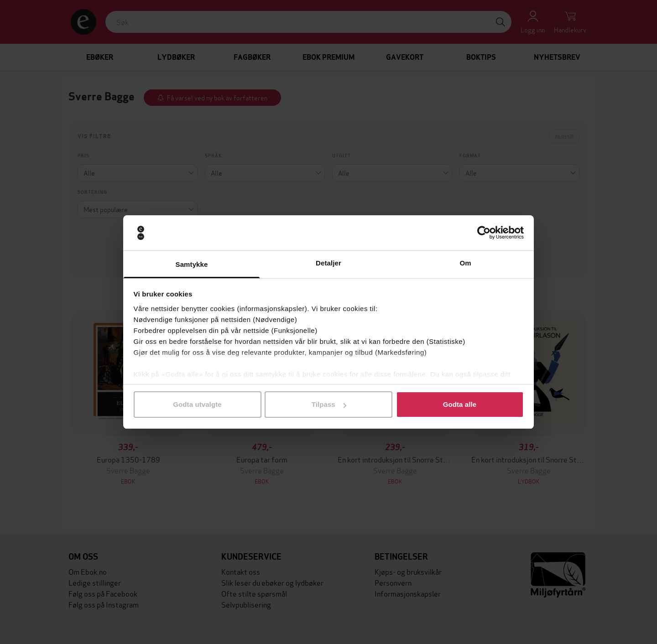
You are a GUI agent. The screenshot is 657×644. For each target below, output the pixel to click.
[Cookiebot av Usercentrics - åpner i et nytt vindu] (484, 233)
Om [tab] (465, 263)
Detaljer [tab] (328, 263)
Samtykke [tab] (192, 264)
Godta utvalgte (197, 404)
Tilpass (329, 404)
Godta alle (460, 404)
